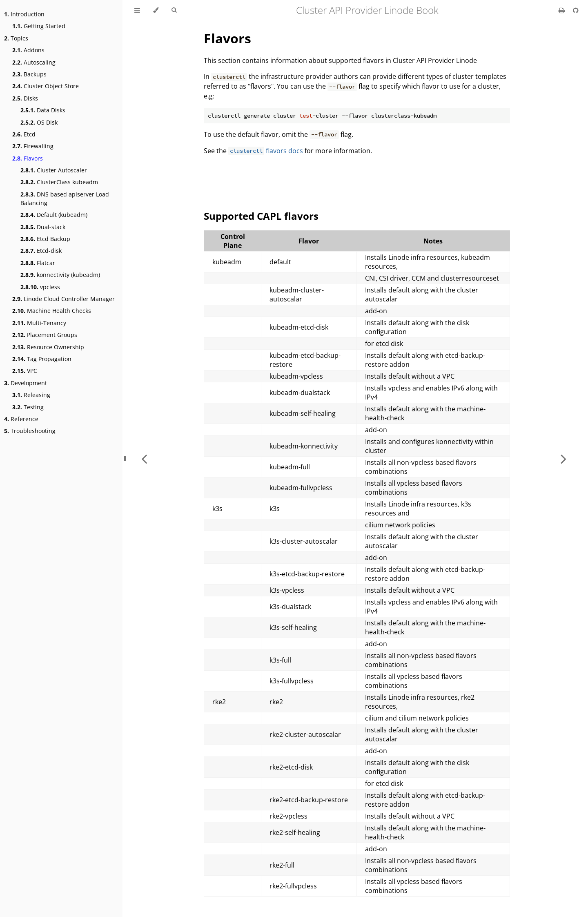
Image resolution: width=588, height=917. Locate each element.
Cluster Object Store (46, 86)
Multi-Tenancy (39, 323)
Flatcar (38, 263)
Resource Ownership (48, 347)
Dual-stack (43, 227)
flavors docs (266, 151)
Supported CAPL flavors (261, 216)
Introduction (24, 14)
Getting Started (39, 26)
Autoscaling (34, 62)
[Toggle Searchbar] (174, 10)
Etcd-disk (41, 251)
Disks (25, 98)
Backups (29, 74)
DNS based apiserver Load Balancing (65, 199)
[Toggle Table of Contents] (137, 10)
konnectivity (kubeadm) (60, 275)
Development (26, 383)
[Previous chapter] (144, 458)
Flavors (28, 158)
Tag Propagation (42, 359)
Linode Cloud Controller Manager (63, 299)
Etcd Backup (45, 239)
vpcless (40, 287)
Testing (28, 407)
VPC (25, 371)
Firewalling (33, 146)
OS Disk (39, 122)
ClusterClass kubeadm (59, 182)
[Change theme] (156, 10)
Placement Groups (45, 335)
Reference (21, 419)
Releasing (31, 395)
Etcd (24, 134)
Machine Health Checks (52, 311)
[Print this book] (562, 10)
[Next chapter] (563, 458)
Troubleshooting (30, 431)
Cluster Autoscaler (54, 170)
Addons (28, 50)
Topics (16, 38)
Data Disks (43, 110)
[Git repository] (576, 10)
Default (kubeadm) (54, 215)
